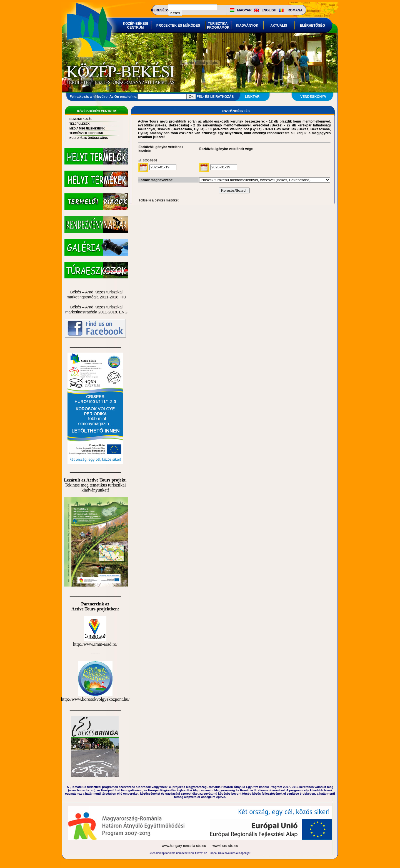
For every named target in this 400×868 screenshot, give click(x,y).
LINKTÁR (252, 97)
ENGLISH (269, 10)
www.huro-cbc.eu (225, 846)
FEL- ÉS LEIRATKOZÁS (215, 97)
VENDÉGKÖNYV (313, 97)
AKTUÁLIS (279, 26)
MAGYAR (244, 10)
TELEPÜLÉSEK (80, 124)
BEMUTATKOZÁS (81, 119)
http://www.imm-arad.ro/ (95, 642)
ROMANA (295, 10)
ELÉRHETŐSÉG (313, 26)
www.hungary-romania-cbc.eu (184, 846)
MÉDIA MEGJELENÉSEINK (87, 129)
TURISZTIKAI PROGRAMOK (218, 26)
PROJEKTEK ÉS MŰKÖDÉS (178, 26)
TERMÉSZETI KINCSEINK (86, 133)
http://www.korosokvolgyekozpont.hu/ (95, 697)
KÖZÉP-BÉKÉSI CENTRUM (136, 26)
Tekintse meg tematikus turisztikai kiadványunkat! (95, 487)
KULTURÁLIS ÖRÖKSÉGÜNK (89, 138)
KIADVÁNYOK (247, 26)
